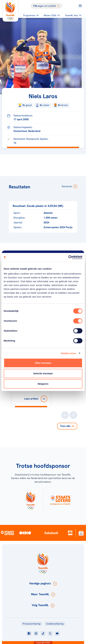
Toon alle (67, 426)
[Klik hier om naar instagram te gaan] (36, 633)
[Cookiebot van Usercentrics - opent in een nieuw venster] (68, 257)
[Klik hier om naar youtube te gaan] (57, 633)
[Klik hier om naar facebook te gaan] (29, 633)
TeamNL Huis (73, 15)
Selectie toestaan (43, 373)
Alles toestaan (43, 363)
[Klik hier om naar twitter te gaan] (50, 633)
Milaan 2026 (52, 15)
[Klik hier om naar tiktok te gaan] (43, 633)
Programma (31, 15)
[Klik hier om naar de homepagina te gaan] (10, 11)
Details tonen (68, 353)
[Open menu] (80, 6)
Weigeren (43, 384)
